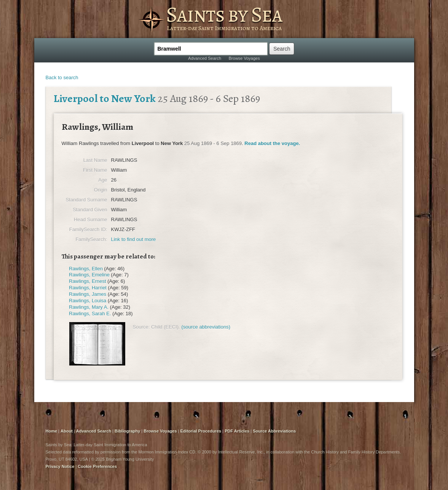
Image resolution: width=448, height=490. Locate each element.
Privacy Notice (60, 466)
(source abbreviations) (206, 327)
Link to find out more (134, 239)
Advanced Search (205, 58)
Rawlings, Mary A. (89, 307)
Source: (141, 327)
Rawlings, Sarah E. (90, 314)
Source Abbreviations (274, 431)
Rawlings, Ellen (86, 269)
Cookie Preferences (97, 466)
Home (52, 431)
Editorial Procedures (201, 431)
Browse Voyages (244, 58)
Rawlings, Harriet (88, 288)
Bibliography (127, 431)
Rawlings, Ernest (88, 281)
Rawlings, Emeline (89, 275)
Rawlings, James (88, 294)
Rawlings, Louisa (88, 301)
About (67, 431)
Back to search (62, 77)
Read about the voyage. (272, 143)
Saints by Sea (224, 14)
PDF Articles (237, 431)
